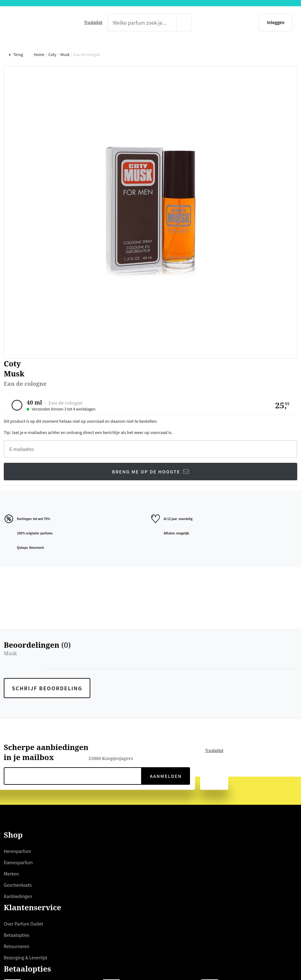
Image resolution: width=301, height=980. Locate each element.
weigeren (122, 517)
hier (82, 502)
